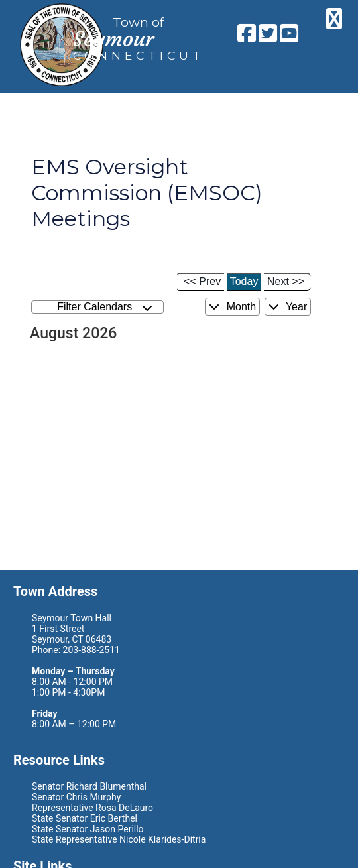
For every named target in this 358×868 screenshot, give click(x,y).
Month (232, 307)
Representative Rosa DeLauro (92, 808)
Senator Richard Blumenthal (89, 786)
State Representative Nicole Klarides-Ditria (119, 839)
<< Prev (202, 281)
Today (244, 281)
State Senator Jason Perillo (88, 829)
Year (288, 307)
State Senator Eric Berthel (85, 818)
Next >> (286, 281)
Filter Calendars (105, 307)
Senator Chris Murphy (76, 797)
